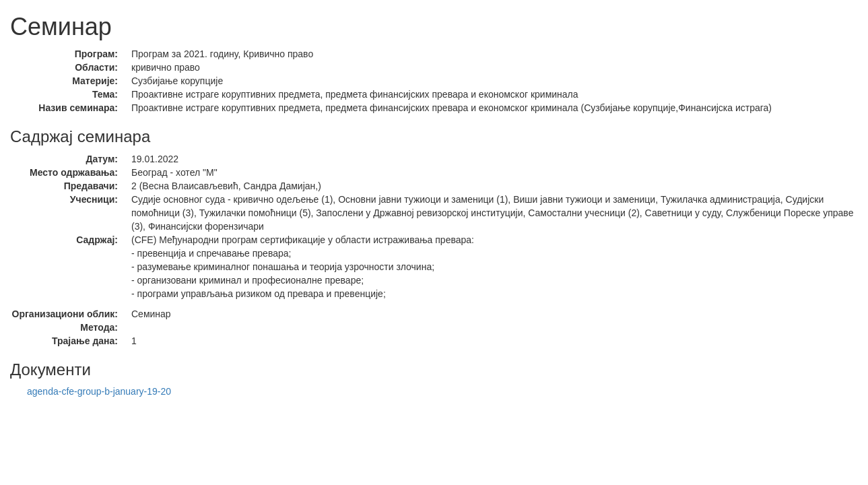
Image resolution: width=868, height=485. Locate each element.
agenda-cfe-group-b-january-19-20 (99, 391)
